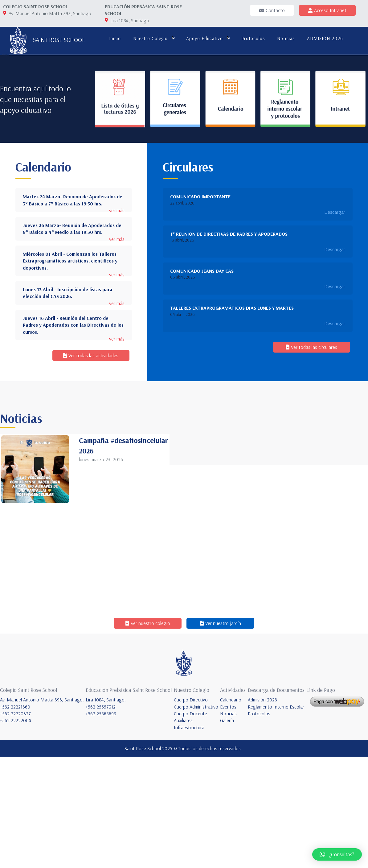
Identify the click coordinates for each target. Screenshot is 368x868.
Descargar (335, 323)
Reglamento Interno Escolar (276, 818)
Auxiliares (183, 832)
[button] (337, 854)
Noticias (285, 38)
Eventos (228, 818)
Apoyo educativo (204, 38)
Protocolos (252, 38)
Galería (227, 832)
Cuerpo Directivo (191, 811)
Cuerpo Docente (190, 825)
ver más (117, 322)
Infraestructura (189, 838)
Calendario (231, 811)
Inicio (114, 38)
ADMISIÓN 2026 (324, 38)
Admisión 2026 (262, 811)
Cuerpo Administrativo (196, 818)
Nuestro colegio (150, 38)
